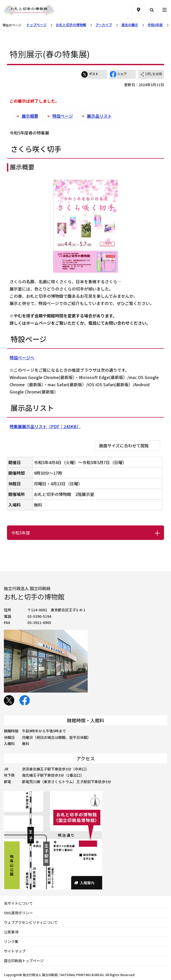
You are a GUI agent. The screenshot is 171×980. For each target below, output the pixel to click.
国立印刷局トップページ (24, 961)
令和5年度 (155, 25)
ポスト (90, 74)
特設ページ (63, 116)
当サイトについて (18, 903)
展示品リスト (99, 116)
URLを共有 (151, 74)
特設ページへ (22, 358)
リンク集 (11, 941)
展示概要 (30, 116)
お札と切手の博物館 (71, 25)
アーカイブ (104, 25)
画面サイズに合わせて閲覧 (124, 446)
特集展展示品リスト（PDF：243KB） (45, 426)
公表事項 (11, 932)
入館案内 (87, 883)
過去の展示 (130, 25)
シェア (118, 74)
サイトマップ (15, 951)
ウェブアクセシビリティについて (31, 922)
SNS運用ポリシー (18, 913)
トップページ (36, 25)
